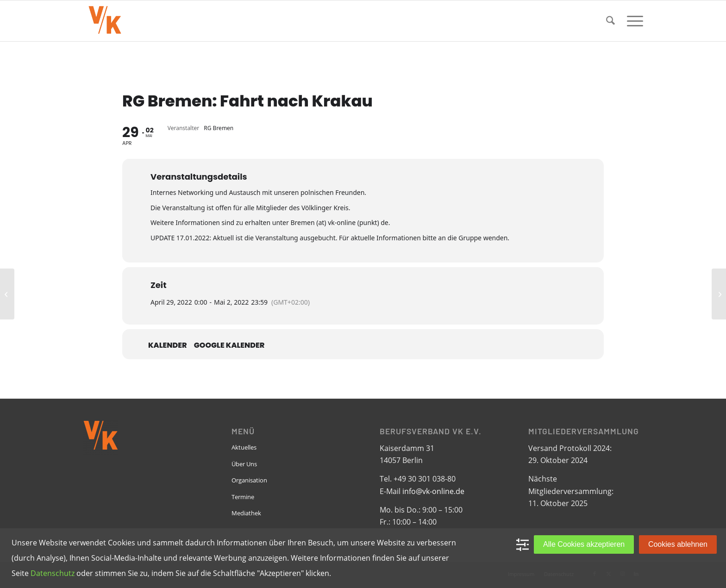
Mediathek (246, 513)
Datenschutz (53, 573)
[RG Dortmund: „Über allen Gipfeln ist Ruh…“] (7, 294)
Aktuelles (244, 447)
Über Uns (244, 464)
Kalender (168, 345)
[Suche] (610, 21)
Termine (243, 497)
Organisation (249, 480)
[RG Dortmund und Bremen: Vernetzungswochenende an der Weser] (719, 294)
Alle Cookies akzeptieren (584, 544)
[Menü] (632, 21)
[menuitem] (610, 21)
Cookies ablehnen (678, 544)
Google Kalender (229, 345)
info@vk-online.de (433, 491)
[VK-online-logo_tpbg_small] (105, 21)
